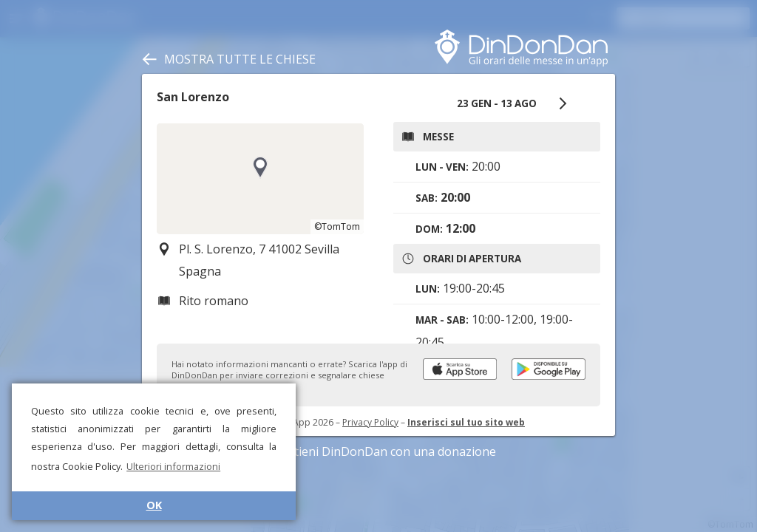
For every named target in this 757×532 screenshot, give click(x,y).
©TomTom (337, 226)
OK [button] (154, 505)
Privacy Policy (370, 422)
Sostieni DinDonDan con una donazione (378, 451)
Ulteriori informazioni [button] (173, 466)
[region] (260, 179)
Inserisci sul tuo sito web (466, 422)
